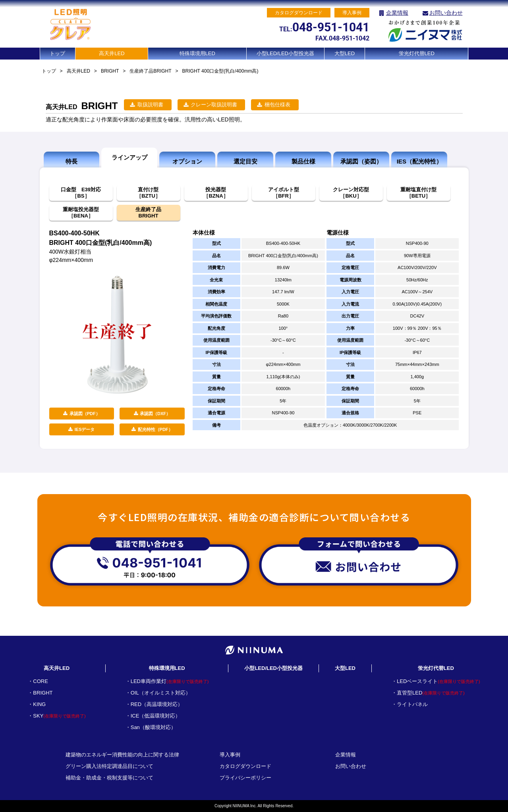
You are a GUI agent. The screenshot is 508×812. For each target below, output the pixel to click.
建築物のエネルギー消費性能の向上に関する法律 (122, 755)
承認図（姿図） (361, 161)
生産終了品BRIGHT (150, 71)
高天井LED (112, 53)
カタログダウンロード (245, 766)
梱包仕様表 (277, 105)
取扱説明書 (150, 105)
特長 (71, 161)
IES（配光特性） (419, 161)
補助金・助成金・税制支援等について (109, 778)
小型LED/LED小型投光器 (285, 53)
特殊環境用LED (197, 53)
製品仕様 (303, 161)
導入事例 (230, 755)
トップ (57, 53)
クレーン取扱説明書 (214, 105)
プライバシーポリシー (245, 778)
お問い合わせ (446, 13)
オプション (187, 161)
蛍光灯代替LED (417, 53)
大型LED (345, 53)
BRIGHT (110, 71)
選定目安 (245, 161)
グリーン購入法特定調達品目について (109, 766)
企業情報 (397, 13)
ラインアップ (129, 157)
